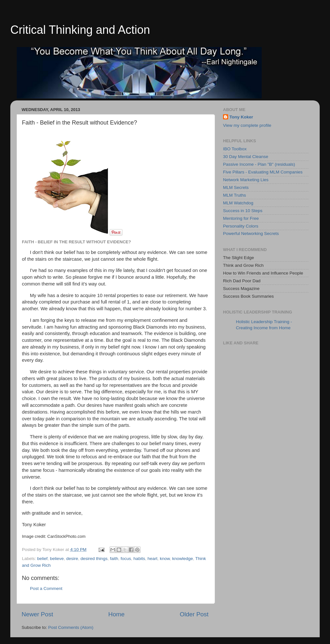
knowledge (183, 559)
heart (153, 559)
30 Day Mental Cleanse (246, 157)
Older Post (194, 614)
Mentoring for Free (241, 218)
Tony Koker (241, 117)
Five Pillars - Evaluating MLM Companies (263, 172)
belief (42, 559)
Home (116, 614)
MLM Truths (234, 195)
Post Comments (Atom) (71, 627)
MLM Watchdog (238, 203)
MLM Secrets (236, 187)
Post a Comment (46, 588)
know (165, 559)
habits (139, 559)
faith (114, 559)
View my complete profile (247, 125)
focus (126, 559)
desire (72, 559)
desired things (94, 559)
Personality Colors (241, 226)
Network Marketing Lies (246, 180)
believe (57, 559)
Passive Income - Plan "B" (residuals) (259, 164)
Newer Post (37, 614)
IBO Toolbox (235, 149)
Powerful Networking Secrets (251, 233)
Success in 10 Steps (243, 211)
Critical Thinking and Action (80, 30)
